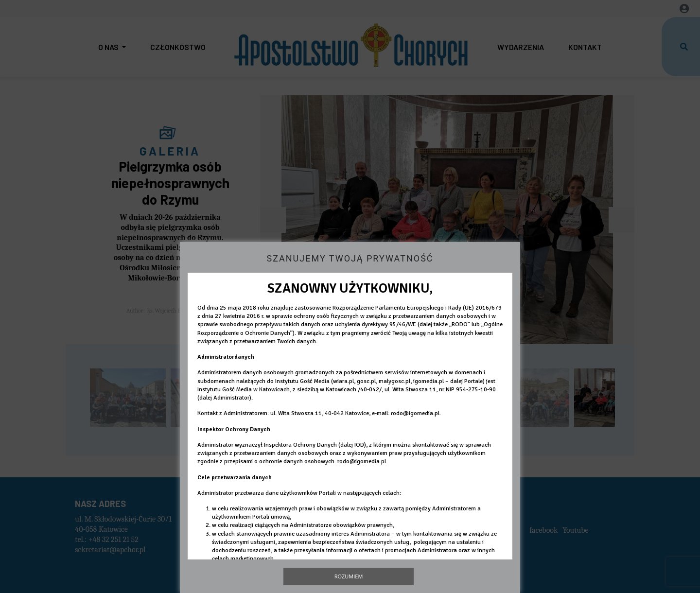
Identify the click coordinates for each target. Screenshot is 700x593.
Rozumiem (349, 576)
